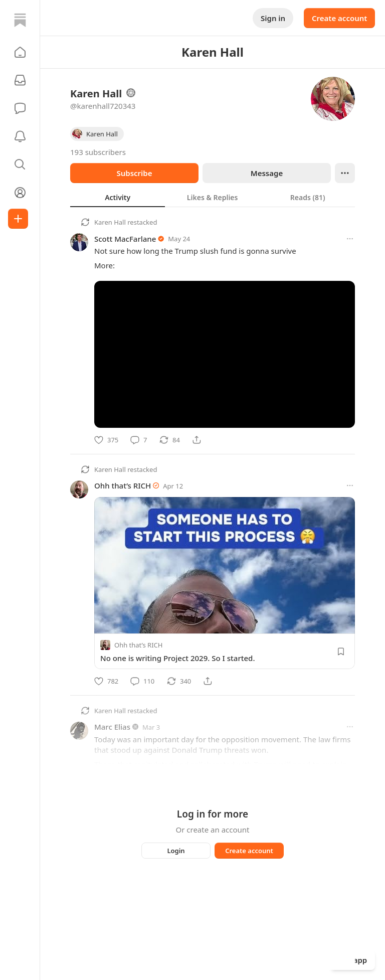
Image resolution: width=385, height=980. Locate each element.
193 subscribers (98, 152)
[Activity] (20, 136)
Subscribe (134, 173)
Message (267, 173)
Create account (339, 18)
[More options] (350, 239)
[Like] (106, 440)
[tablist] (213, 197)
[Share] (197, 440)
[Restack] (170, 440)
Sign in (273, 18)
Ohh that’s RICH (123, 485)
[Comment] (139, 440)
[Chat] (20, 108)
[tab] (118, 197)
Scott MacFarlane (125, 239)
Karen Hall (110, 222)
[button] (20, 52)
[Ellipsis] (345, 173)
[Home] (20, 20)
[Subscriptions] (20, 80)
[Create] (18, 219)
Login (176, 851)
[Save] (341, 651)
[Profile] (20, 193)
